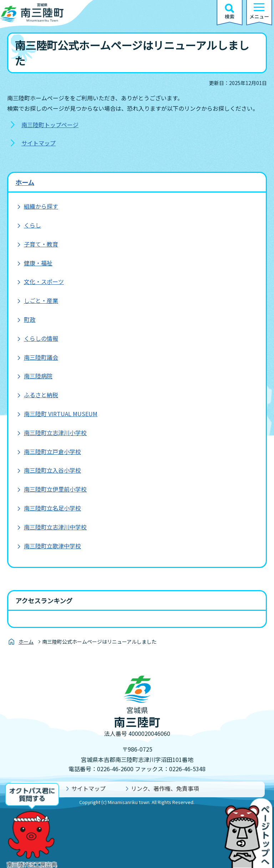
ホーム (25, 182)
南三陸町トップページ (50, 125)
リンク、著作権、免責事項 (165, 788)
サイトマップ (39, 143)
